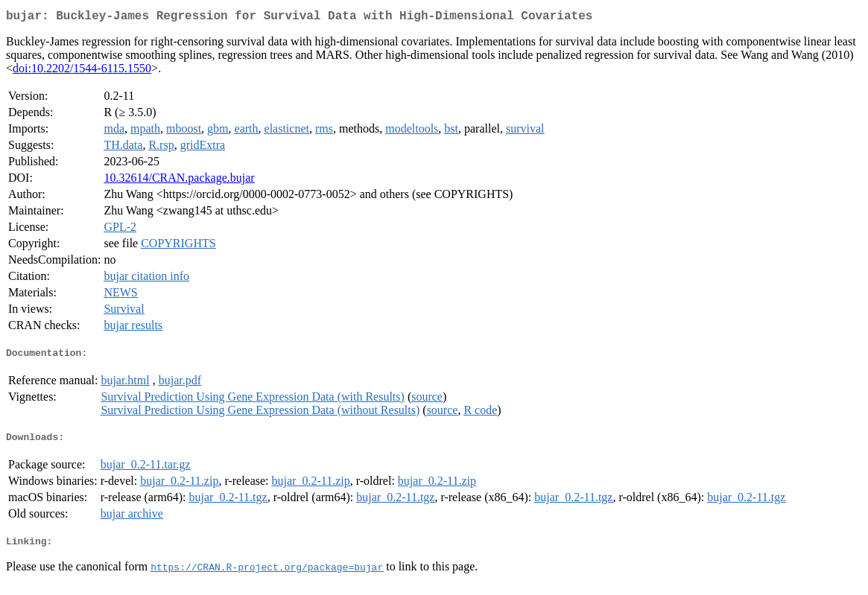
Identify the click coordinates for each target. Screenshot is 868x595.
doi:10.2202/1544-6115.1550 (82, 71)
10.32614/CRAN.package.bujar (179, 181)
